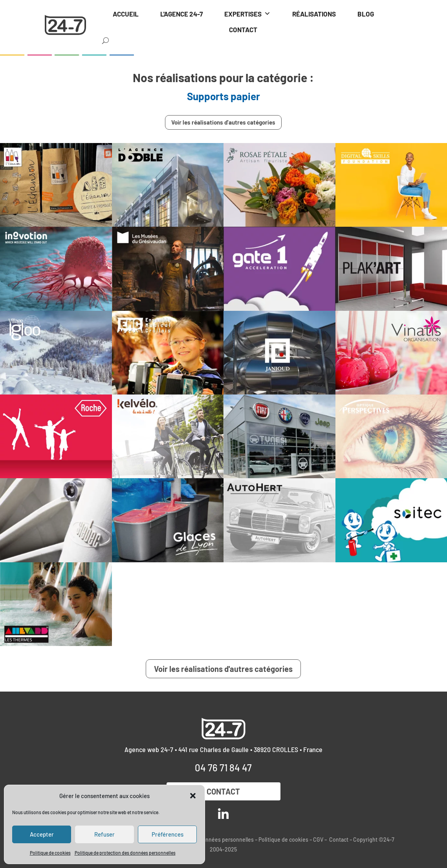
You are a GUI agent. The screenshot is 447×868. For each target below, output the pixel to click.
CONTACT (243, 29)
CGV (318, 840)
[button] (193, 796)
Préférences (168, 834)
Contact (223, 791)
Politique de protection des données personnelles (125, 853)
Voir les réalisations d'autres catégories (223, 122)
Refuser (104, 834)
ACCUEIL (126, 14)
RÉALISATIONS (314, 14)
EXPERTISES (247, 14)
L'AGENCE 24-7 (181, 14)
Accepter (42, 834)
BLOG (366, 14)
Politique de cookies (50, 853)
